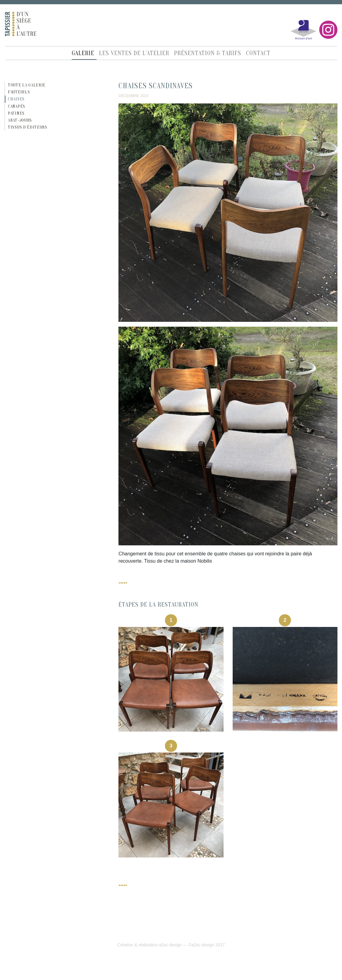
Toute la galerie (27, 85)
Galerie (83, 53)
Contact (258, 53)
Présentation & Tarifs (208, 53)
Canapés (17, 106)
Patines (16, 113)
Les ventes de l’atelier (134, 53)
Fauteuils (19, 92)
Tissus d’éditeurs (28, 127)
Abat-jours (20, 120)
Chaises (16, 99)
